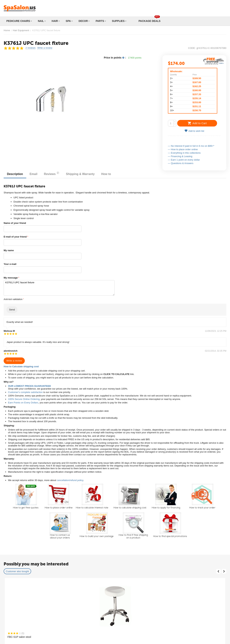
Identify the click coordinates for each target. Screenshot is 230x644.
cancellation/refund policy (70, 480)
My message (11, 278)
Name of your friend (15, 223)
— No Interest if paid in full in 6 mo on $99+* (191, 146)
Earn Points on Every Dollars (23, 403)
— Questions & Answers (181, 163)
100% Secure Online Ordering (24, 399)
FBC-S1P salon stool (19, 637)
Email (35, 174)
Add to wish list (194, 131)
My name (9, 250)
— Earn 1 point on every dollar (184, 160)
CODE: (192, 48)
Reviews (53, 173)
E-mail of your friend (15, 237)
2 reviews (31, 48)
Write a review (45, 48)
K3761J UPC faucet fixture (59, 288)
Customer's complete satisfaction (25, 392)
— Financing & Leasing (180, 156)
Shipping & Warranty (83, 174)
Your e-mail (10, 264)
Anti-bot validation (13, 299)
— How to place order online (183, 149)
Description (15, 174)
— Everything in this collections (184, 153)
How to (109, 174)
